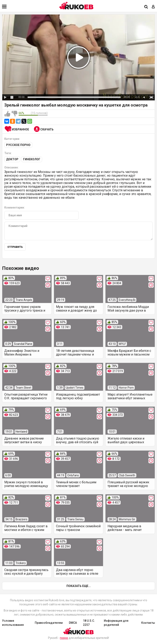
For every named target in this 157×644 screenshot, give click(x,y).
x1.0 (137, 97)
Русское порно (18, 145)
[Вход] (153, 7)
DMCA (73, 623)
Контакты (148, 623)
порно (64, 638)
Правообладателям (49, 623)
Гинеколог (32, 159)
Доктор (12, 159)
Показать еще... (79, 586)
